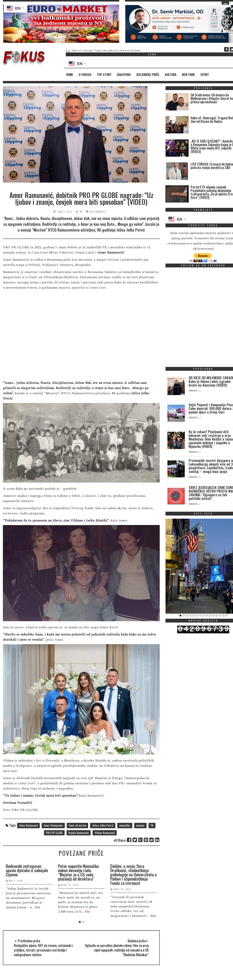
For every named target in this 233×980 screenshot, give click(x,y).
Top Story (104, 75)
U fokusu (85, 75)
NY (81, 212)
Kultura (171, 75)
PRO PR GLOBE (54, 858)
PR (152, 850)
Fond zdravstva (77, 850)
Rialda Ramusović (79, 858)
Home (70, 75)
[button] (61, 24)
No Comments (98, 212)
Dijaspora (124, 75)
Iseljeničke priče (148, 75)
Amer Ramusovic (53, 850)
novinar (140, 850)
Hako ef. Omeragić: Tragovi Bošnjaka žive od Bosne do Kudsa (106, 51)
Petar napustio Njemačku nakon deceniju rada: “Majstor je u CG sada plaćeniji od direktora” (78, 948)
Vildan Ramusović (105, 858)
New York (188, 75)
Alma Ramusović (28, 850)
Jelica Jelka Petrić (103, 850)
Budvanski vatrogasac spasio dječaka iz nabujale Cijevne (27, 946)
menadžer (125, 850)
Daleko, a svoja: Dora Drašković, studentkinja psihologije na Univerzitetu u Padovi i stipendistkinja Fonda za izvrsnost (133, 951)
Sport (205, 75)
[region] (61, 24)
